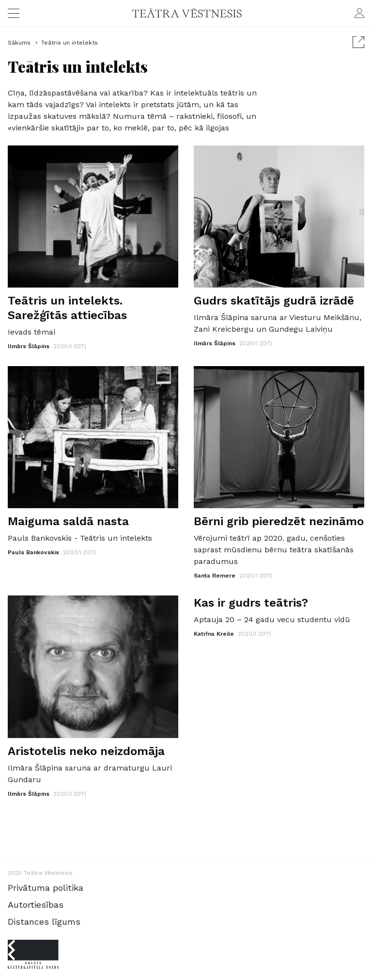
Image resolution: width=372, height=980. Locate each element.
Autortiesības (36, 905)
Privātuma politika (46, 888)
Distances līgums (44, 922)
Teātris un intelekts (70, 43)
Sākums (20, 43)
